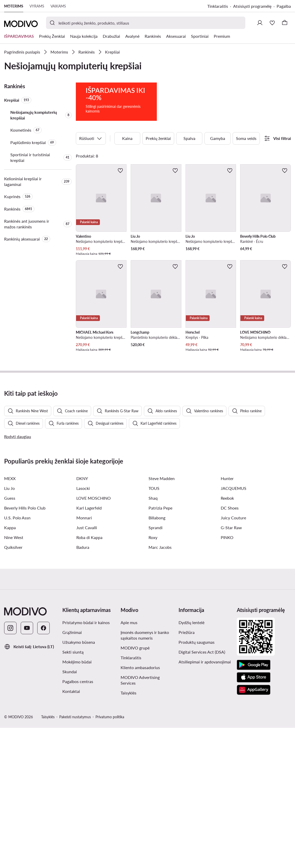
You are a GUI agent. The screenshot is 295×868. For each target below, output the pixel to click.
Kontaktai (71, 831)
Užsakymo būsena (79, 782)
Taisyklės (128, 833)
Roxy (153, 678)
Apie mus (129, 763)
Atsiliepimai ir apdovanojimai (205, 802)
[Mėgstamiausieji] (272, 23)
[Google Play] (254, 805)
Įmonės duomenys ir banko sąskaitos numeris (145, 775)
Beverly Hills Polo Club (25, 648)
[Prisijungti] (260, 23)
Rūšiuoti (91, 161)
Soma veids (246, 160)
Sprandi (156, 668)
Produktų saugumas (197, 782)
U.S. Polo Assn (17, 658)
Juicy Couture (233, 658)
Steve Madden (162, 619)
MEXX (10, 619)
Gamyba (218, 160)
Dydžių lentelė (191, 763)
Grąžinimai (72, 772)
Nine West (14, 678)
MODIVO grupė (135, 788)
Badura (83, 687)
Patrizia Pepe (160, 648)
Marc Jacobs (160, 687)
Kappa (10, 668)
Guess (10, 638)
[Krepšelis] (285, 23)
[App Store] (254, 818)
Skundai (70, 812)
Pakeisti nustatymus (75, 857)
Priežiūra (187, 772)
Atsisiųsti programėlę (252, 6)
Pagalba (284, 6)
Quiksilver (13, 687)
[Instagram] (10, 768)
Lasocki (83, 628)
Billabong (157, 658)
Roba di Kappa (89, 678)
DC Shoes (230, 648)
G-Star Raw (231, 668)
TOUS (154, 628)
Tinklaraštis (218, 6)
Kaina (127, 160)
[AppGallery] (254, 830)
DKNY (82, 619)
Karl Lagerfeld (89, 648)
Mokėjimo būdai (77, 802)
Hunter (227, 619)
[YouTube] (27, 768)
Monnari (84, 658)
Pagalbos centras (78, 822)
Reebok (227, 638)
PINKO (227, 678)
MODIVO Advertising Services (140, 820)
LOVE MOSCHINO (94, 638)
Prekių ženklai (158, 160)
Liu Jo (9, 628)
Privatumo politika (110, 857)
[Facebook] (43, 768)
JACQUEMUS (234, 628)
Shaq (153, 638)
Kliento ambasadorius (140, 808)
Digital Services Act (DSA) (202, 792)
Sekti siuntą (73, 792)
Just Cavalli (87, 668)
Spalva (189, 160)
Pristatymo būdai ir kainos (86, 763)
